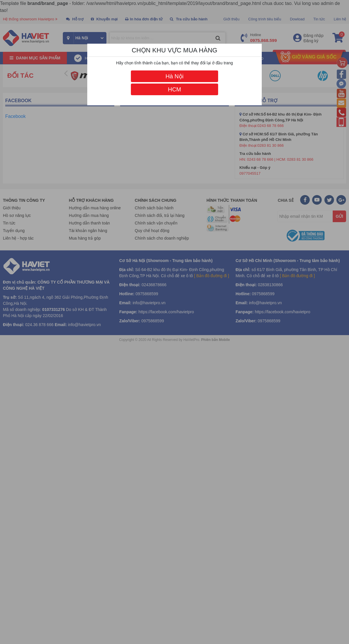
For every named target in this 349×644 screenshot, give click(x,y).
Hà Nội (174, 76)
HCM (174, 89)
